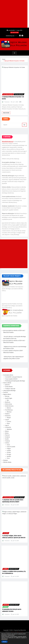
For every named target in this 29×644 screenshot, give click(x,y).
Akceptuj (4, 642)
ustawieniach (4, 639)
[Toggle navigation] (14, 53)
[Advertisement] (14, 14)
